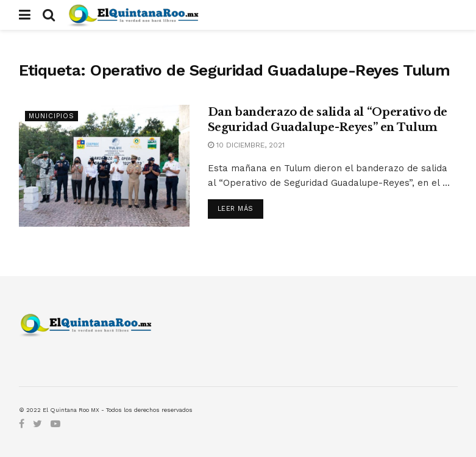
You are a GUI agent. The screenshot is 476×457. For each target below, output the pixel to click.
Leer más (236, 209)
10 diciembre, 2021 (246, 145)
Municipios (52, 116)
